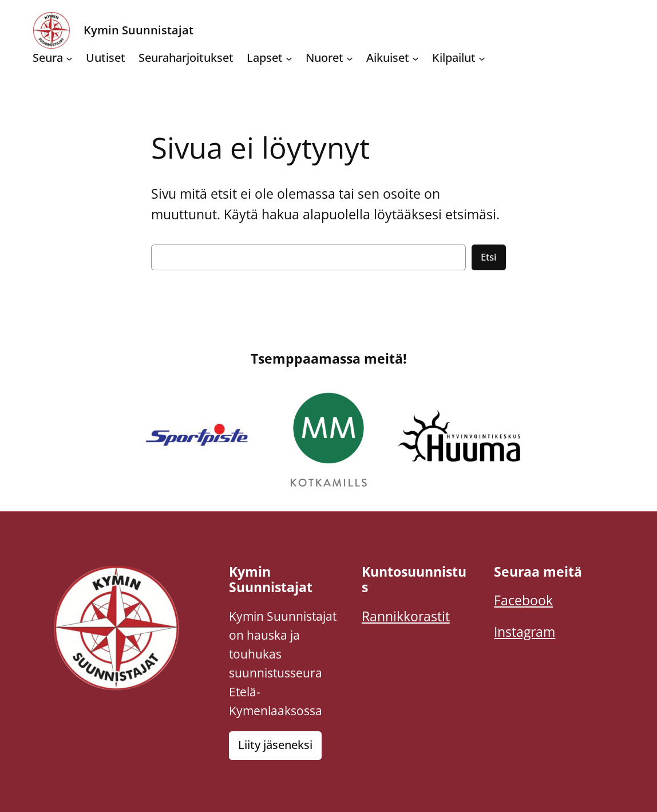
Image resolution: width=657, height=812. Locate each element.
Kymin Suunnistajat (138, 30)
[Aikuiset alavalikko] (415, 58)
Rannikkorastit (406, 616)
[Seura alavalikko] (69, 58)
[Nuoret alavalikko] (350, 58)
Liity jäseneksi (275, 745)
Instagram (525, 632)
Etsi (489, 257)
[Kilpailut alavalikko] (482, 58)
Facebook (523, 600)
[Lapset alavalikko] (289, 58)
